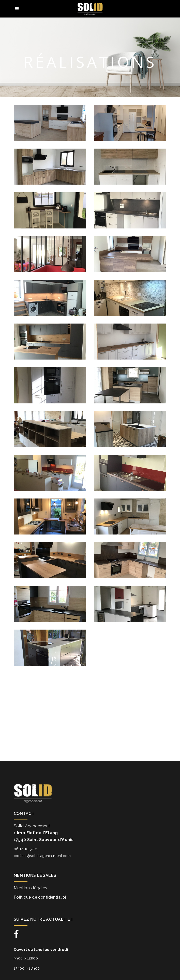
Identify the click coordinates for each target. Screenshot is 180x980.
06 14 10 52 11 (26, 849)
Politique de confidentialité (40, 897)
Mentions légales (31, 888)
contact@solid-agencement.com (42, 856)
